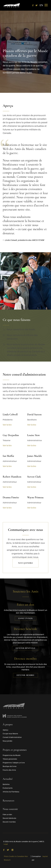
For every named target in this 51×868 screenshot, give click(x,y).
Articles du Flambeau (11, 792)
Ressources (8, 801)
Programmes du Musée (12, 755)
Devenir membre (26, 675)
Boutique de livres (10, 766)
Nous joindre (25, 563)
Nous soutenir (10, 809)
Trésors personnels (10, 759)
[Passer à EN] (41, 5)
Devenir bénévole (25, 648)
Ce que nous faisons (10, 733)
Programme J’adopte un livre (14, 762)
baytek (45, 856)
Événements (8, 788)
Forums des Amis (9, 770)
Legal (6, 844)
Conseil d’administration (12, 737)
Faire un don (26, 618)
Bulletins (6, 784)
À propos (8, 724)
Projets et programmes (15, 750)
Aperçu (5, 730)
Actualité (8, 779)
